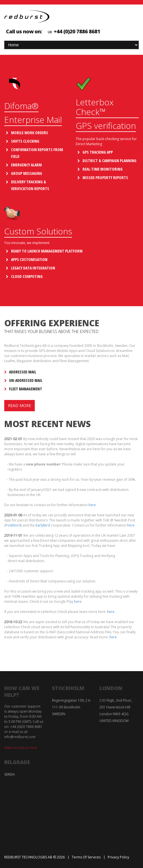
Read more (19, 405)
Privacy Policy (118, 857)
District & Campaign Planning (110, 161)
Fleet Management (26, 389)
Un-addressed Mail (26, 380)
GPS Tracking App (98, 152)
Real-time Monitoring (103, 169)
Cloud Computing (27, 276)
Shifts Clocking (25, 141)
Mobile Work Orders (30, 133)
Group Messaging (27, 173)
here (92, 505)
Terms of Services (86, 857)
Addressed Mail (23, 372)
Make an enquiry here (21, 748)
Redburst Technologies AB (28, 857)
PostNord (13, 525)
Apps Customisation (29, 259)
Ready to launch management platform (47, 251)
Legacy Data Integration (33, 268)
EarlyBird (43, 525)
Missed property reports (105, 178)
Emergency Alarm (26, 165)
